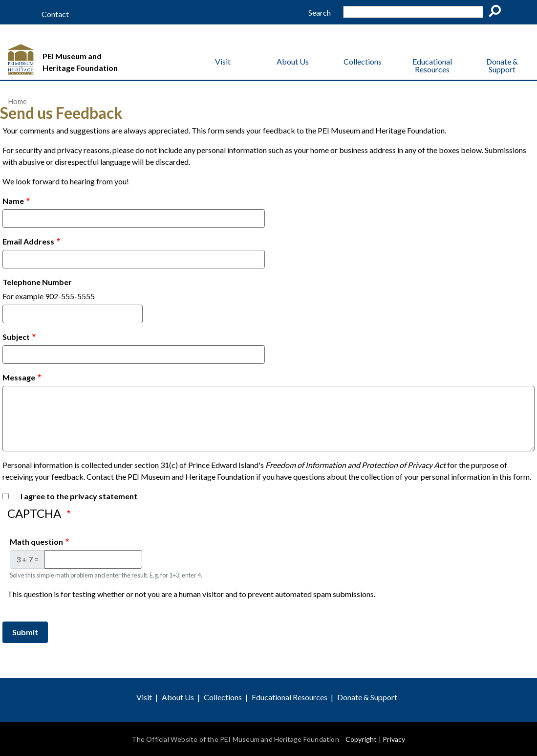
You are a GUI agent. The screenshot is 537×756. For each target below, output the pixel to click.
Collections (363, 61)
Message (19, 377)
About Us (293, 61)
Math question (36, 542)
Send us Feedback (61, 113)
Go (498, 13)
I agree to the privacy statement (79, 496)
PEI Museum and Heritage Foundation (80, 62)
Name (13, 201)
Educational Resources (432, 65)
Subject (16, 337)
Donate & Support (502, 65)
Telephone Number (37, 282)
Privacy (394, 739)
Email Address (28, 241)
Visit (223, 61)
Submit (25, 632)
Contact (55, 14)
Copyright (361, 739)
